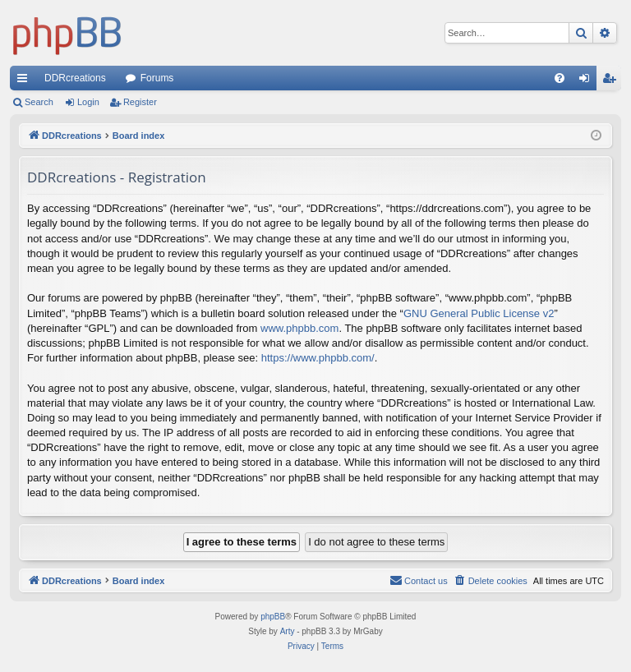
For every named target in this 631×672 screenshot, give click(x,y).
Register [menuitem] (613, 81)
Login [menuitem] (588, 81)
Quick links (25, 81)
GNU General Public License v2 (479, 313)
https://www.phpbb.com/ (318, 358)
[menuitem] (560, 78)
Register (140, 102)
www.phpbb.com (299, 328)
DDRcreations (75, 78)
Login (88, 102)
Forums (157, 78)
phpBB (273, 617)
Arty (288, 631)
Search (39, 102)
